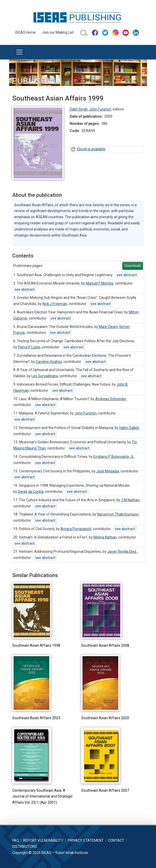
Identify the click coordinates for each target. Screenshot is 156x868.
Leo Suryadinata (45, 376)
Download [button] (133, 266)
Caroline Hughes (49, 362)
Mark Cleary (108, 327)
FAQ (16, 840)
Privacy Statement (86, 840)
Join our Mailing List (58, 32)
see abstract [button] (127, 275)
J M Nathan (130, 500)
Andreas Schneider (111, 399)
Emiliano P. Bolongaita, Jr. (114, 457)
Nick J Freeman (55, 304)
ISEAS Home (26, 32)
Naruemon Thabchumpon (118, 514)
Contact (116, 840)
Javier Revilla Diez (122, 552)
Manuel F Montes (100, 283)
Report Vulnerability (43, 840)
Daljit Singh (79, 109)
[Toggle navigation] (19, 52)
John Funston (100, 109)
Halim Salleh (129, 428)
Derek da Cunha (31, 492)
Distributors (25, 847)
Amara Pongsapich (76, 529)
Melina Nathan (105, 537)
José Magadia (108, 471)
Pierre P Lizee (29, 347)
